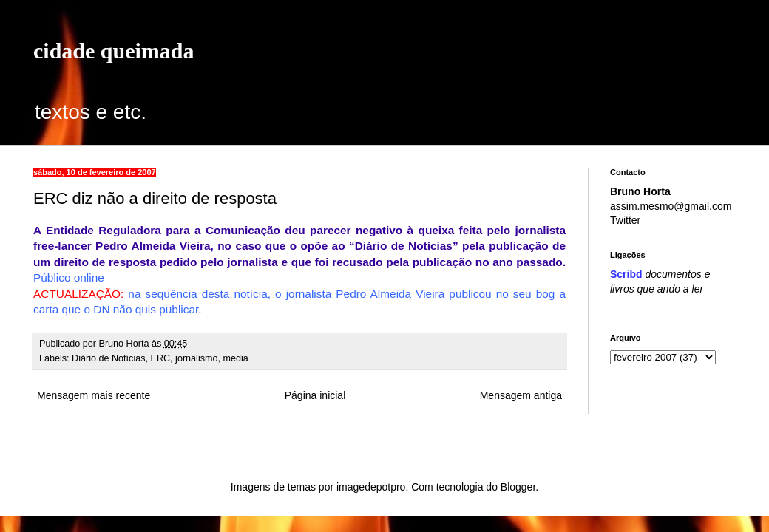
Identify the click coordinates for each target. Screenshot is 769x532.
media (236, 358)
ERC (161, 358)
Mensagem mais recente (94, 395)
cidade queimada (114, 51)
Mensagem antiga (521, 395)
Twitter (625, 220)
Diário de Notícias (108, 358)
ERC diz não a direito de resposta (155, 198)
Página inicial (315, 395)
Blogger (518, 487)
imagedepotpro (371, 487)
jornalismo (196, 358)
